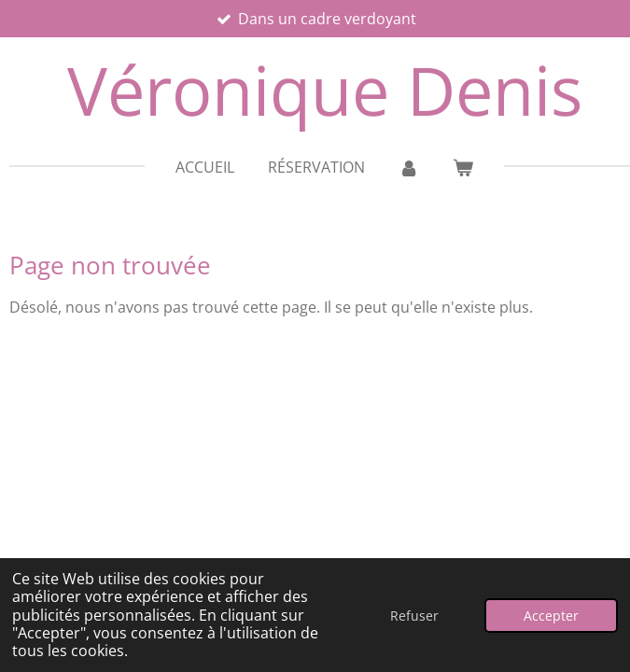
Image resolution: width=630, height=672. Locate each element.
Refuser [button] (414, 616)
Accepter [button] (551, 616)
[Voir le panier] (463, 167)
